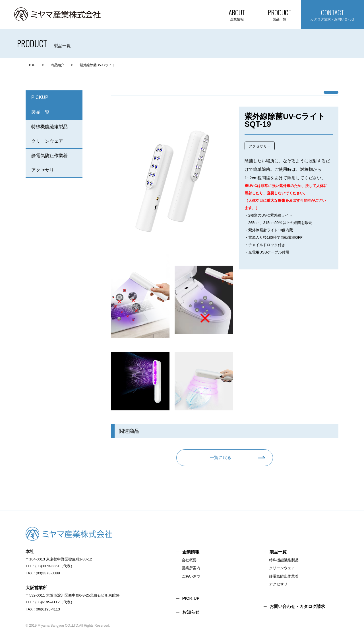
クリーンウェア (47, 141)
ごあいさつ (191, 576)
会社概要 (189, 560)
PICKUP (40, 97)
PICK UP (191, 598)
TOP (32, 65)
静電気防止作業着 (49, 156)
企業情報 (191, 552)
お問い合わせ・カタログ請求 (297, 606)
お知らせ (191, 612)
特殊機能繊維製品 (49, 127)
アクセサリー (45, 170)
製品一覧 (40, 112)
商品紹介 (57, 65)
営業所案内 (191, 568)
